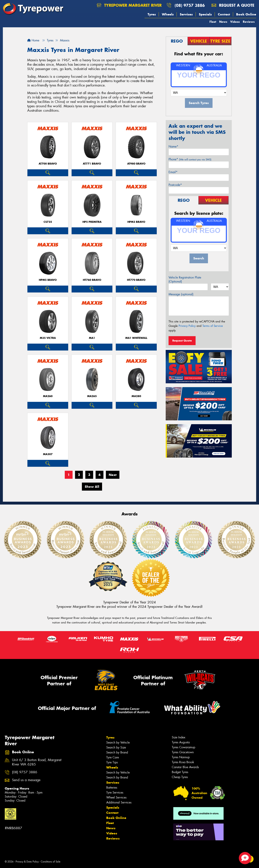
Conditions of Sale (51, 862)
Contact (224, 14)
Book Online (246, 14)
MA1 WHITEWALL (136, 338)
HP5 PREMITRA (92, 222)
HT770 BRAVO (136, 280)
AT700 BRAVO (48, 164)
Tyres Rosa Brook (183, 762)
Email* (173, 172)
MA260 (48, 396)
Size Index (179, 737)
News (223, 22)
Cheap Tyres (180, 777)
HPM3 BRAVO (136, 222)
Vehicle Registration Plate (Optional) (185, 279)
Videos (235, 22)
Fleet (213, 22)
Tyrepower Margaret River (129, 5)
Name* (173, 147)
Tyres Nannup (181, 757)
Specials (205, 14)
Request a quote (233, 5)
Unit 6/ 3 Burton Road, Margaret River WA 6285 (37, 762)
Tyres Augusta (181, 742)
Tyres (152, 14)
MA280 (136, 396)
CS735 (48, 222)
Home (33, 40)
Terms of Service (213, 326)
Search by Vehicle (118, 742)
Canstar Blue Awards (185, 767)
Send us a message (26, 780)
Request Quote (182, 341)
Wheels (168, 14)
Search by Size (116, 747)
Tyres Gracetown (183, 752)
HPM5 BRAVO (48, 280)
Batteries (112, 788)
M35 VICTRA (48, 338)
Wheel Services (116, 797)
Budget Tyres (180, 772)
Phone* (190, 159)
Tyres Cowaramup (183, 747)
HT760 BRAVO (92, 280)
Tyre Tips (112, 762)
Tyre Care (113, 757)
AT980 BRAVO (136, 164)
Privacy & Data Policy (27, 862)
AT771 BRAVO (92, 164)
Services (186, 14)
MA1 (92, 338)
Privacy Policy (187, 326)
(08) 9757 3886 (190, 5)
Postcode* (175, 185)
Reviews (249, 22)
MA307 (48, 454)
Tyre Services (115, 793)
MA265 (92, 396)
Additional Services (119, 802)
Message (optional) (181, 294)
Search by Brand (117, 752)
